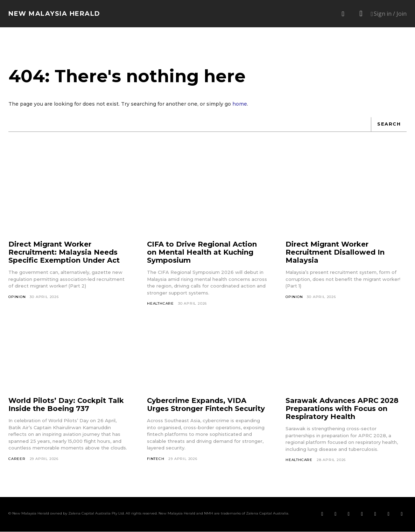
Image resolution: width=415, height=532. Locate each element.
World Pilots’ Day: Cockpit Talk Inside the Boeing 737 (66, 405)
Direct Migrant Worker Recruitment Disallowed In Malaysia (335, 253)
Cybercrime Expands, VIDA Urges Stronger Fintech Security (206, 405)
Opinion (17, 297)
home (240, 104)
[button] (343, 14)
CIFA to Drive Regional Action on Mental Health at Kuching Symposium (202, 253)
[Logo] (54, 14)
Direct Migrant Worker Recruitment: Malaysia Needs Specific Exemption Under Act (64, 253)
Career (17, 459)
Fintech (156, 459)
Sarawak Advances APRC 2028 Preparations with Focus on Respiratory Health (343, 409)
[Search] (389, 125)
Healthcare (160, 304)
